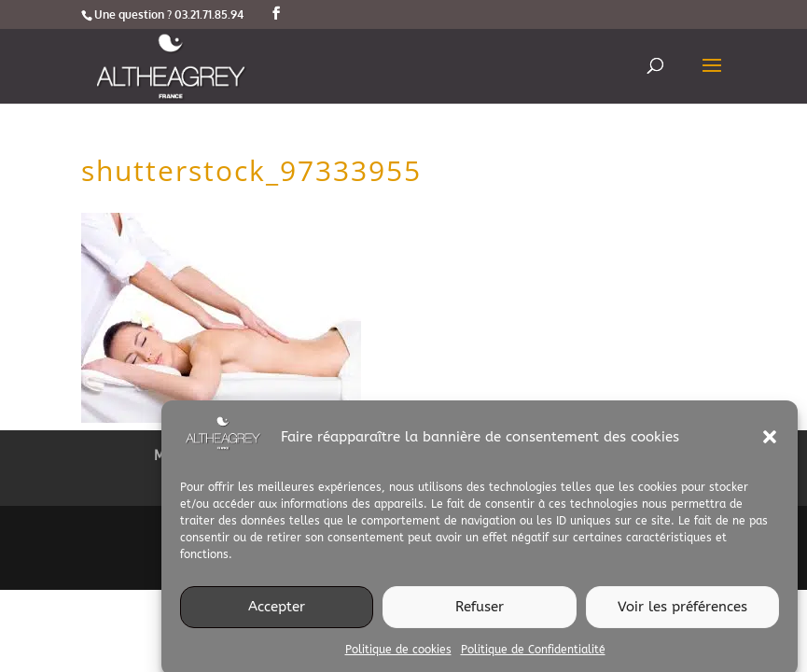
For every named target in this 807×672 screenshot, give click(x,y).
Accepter (277, 611)
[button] (770, 441)
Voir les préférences (682, 611)
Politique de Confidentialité (533, 654)
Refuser (480, 611)
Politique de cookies (398, 654)
